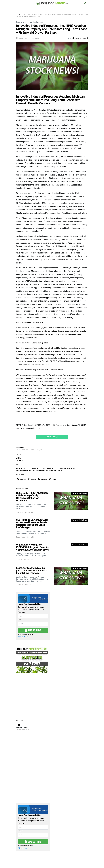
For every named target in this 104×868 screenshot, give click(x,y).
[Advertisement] (32, 698)
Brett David (20, 512)
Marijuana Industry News (68, 469)
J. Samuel (19, 585)
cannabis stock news (39, 469)
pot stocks (50, 471)
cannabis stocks (53, 469)
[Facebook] (19, 727)
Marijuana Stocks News (29, 22)
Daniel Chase (20, 537)
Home (18, 14)
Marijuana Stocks (22, 471)
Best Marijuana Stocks (24, 469)
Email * (20, 620)
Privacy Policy (23, 637)
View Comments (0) (52, 437)
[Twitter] (26, 727)
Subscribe (33, 630)
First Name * (22, 612)
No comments (23, 38)
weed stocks (58, 471)
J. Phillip (19, 458)
